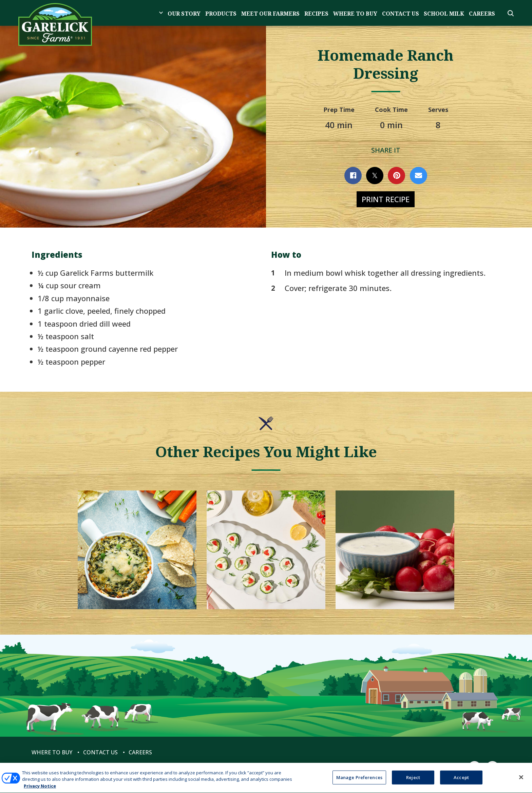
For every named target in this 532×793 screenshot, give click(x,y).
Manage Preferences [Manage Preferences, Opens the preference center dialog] (359, 781)
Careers (482, 14)
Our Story (184, 14)
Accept (461, 781)
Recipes (316, 14)
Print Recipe (386, 199)
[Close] (521, 781)
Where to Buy (355, 14)
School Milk (444, 14)
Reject (413, 781)
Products (221, 14)
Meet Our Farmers (270, 14)
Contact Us (401, 14)
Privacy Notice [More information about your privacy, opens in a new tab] (40, 790)
